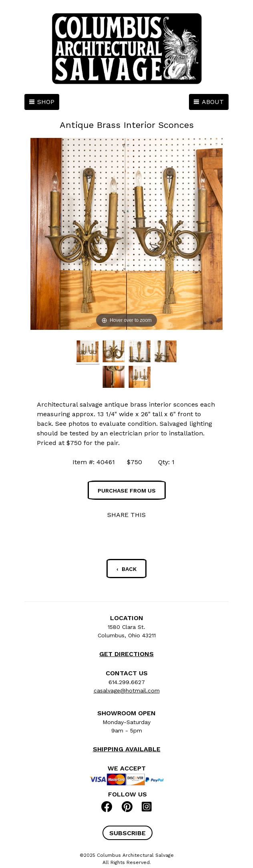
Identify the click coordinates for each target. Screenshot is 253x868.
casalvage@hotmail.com (127, 690)
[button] (128, 833)
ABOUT (213, 102)
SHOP (46, 102)
